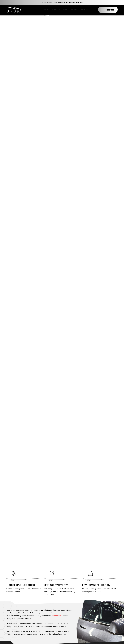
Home (46, 10)
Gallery (74, 10)
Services (55, 10)
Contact (84, 10)
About (65, 10)
